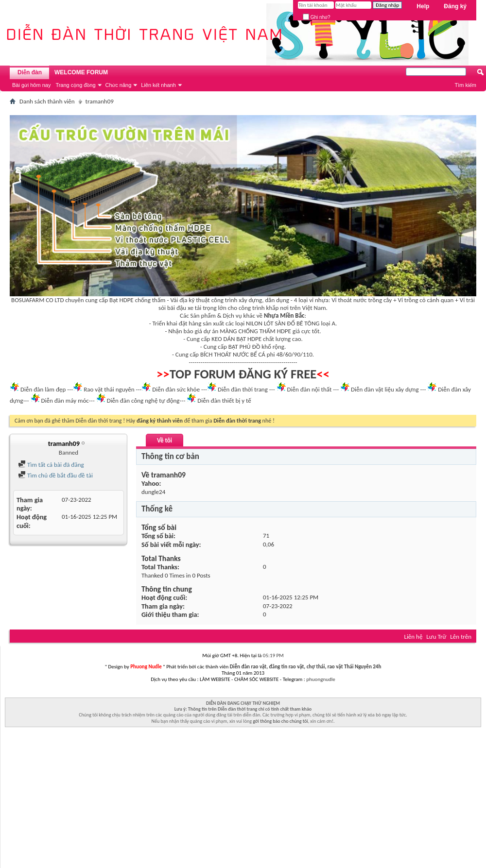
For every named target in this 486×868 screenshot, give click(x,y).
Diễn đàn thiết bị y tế (224, 400)
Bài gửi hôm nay (31, 85)
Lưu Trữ (436, 637)
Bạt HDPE (121, 300)
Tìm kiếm (465, 85)
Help (423, 6)
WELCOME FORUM (81, 72)
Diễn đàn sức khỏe (176, 389)
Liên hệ (413, 637)
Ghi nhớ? (317, 17)
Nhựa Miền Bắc (284, 315)
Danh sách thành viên (47, 101)
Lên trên (461, 637)
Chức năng (119, 85)
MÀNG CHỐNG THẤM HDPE (255, 331)
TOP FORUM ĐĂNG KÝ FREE (243, 374)
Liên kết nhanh (158, 85)
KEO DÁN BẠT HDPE (236, 339)
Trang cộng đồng (75, 85)
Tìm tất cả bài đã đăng (51, 465)
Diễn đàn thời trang (243, 389)
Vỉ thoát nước (349, 300)
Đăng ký (455, 6)
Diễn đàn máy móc (65, 400)
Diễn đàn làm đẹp (43, 389)
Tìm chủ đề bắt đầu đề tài (55, 475)
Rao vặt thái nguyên (109, 389)
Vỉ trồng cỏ (412, 300)
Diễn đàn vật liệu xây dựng (385, 389)
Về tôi (165, 440)
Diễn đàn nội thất (310, 389)
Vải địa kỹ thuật (190, 300)
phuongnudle (321, 679)
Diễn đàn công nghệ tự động (143, 400)
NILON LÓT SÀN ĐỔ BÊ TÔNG (283, 323)
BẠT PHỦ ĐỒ (244, 347)
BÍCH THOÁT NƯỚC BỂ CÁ (233, 354)
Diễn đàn (30, 72)
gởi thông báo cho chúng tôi (280, 721)
